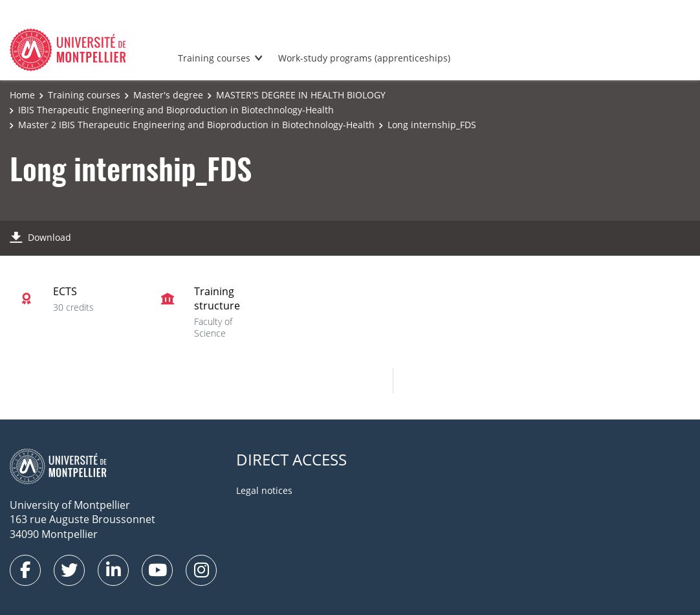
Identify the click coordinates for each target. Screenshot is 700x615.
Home (22, 95)
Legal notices (264, 490)
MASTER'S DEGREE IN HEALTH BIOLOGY (301, 95)
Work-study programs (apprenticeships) (364, 58)
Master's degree (168, 95)
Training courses (214, 58)
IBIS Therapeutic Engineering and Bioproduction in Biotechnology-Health (176, 110)
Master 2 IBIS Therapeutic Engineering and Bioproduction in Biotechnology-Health (196, 125)
